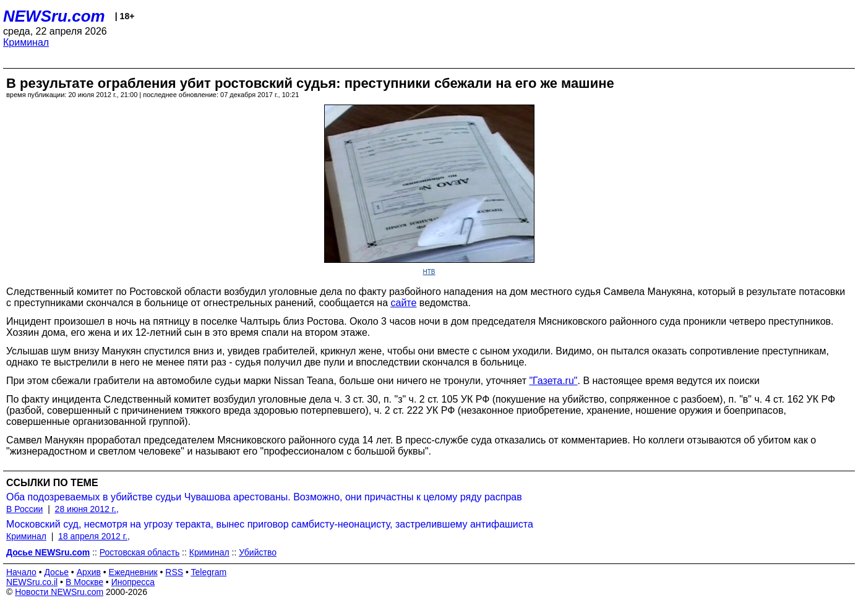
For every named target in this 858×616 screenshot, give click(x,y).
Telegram (209, 572)
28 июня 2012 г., (87, 509)
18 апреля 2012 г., (94, 536)
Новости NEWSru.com (59, 592)
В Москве (84, 582)
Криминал (26, 42)
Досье (56, 572)
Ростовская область (139, 552)
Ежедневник (133, 572)
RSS (174, 572)
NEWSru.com (54, 16)
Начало (21, 572)
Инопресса (133, 582)
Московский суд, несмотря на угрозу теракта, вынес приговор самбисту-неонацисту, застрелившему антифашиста (270, 524)
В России (24, 509)
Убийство (258, 552)
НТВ (429, 272)
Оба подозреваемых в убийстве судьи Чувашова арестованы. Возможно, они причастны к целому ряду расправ (264, 497)
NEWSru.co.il (32, 582)
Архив (89, 572)
